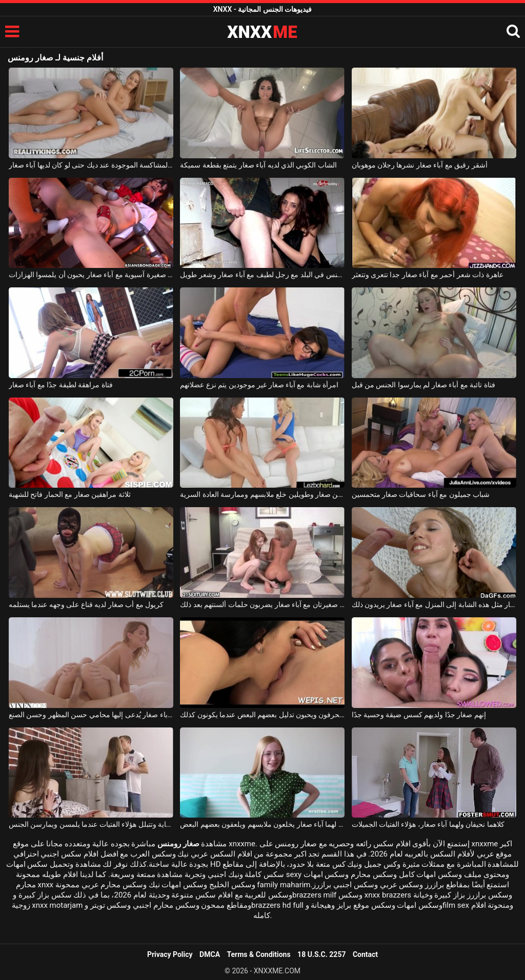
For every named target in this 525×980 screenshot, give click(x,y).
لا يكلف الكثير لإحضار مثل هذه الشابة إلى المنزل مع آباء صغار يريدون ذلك (434, 604)
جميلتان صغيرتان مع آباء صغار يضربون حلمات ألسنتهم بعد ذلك (262, 604)
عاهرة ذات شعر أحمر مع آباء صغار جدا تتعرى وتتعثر (428, 275)
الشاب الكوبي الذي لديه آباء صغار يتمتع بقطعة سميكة (258, 165)
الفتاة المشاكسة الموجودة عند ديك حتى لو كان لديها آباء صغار (91, 165)
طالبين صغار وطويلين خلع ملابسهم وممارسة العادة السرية (262, 494)
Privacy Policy (170, 954)
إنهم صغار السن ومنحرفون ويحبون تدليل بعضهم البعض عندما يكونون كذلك (262, 715)
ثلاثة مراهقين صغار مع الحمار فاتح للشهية (70, 494)
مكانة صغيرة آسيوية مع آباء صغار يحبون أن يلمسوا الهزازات (91, 275)
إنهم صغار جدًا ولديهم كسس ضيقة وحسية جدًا (419, 715)
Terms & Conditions (259, 954)
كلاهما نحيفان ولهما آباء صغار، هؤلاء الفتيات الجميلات (428, 824)
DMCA (210, 954)
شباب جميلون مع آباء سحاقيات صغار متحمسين (421, 494)
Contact (365, 954)
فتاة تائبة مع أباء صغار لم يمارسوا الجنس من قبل (423, 385)
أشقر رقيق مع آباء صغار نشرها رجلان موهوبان (420, 165)
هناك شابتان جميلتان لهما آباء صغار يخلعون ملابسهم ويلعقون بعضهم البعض (262, 824)
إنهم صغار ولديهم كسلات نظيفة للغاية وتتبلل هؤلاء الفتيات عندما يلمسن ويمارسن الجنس (91, 824)
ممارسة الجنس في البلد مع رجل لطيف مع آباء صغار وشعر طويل (262, 275)
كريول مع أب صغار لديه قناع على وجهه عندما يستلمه (86, 604)
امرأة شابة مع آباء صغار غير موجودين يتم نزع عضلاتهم (259, 385)
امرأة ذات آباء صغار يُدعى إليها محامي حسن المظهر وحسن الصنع (91, 715)
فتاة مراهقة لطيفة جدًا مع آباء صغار (61, 385)
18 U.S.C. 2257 (321, 954)
